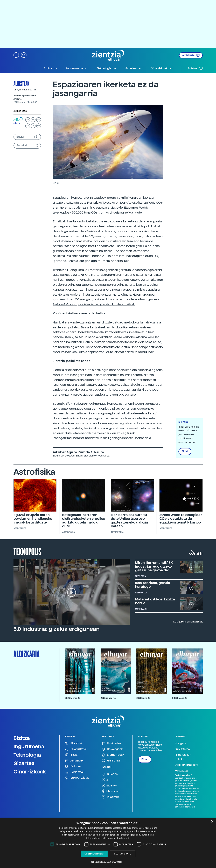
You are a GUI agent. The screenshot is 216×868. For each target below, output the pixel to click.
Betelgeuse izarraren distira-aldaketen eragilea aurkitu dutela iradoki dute (84, 520)
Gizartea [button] (134, 69)
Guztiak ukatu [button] (123, 854)
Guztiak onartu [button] (94, 854)
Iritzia (71, 755)
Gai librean (112, 761)
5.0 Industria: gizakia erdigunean (57, 629)
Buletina (195, 68)
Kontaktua (181, 771)
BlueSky (109, 785)
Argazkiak (74, 761)
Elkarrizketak (76, 749)
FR (39, 120)
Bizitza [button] (51, 69)
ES (33, 120)
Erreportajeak (77, 778)
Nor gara (180, 743)
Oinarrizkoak (30, 772)
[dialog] (108, 843)
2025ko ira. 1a (143, 698)
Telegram (110, 797)
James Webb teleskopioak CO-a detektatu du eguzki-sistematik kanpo (181, 519)
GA (39, 126)
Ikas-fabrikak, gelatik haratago (153, 585)
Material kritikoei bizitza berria (155, 601)
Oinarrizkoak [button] (162, 69)
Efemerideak (113, 755)
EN (28, 126)
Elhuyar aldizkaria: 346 (25, 90)
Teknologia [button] (107, 69)
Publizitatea (182, 749)
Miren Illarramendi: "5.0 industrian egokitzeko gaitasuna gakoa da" (154, 566)
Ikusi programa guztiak (188, 622)
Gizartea (24, 763)
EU (28, 120)
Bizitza (22, 738)
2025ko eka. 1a (180, 698)
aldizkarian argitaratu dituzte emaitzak (94, 304)
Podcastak (75, 772)
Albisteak (21, 83)
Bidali (185, 452)
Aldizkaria (191, 55)
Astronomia (20, 111)
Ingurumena (29, 746)
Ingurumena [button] (77, 69)
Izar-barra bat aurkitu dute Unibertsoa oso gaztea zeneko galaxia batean (129, 520)
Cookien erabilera (187, 765)
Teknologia (27, 755)
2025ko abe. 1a (108, 698)
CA (33, 126)
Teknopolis (27, 551)
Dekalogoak (112, 749)
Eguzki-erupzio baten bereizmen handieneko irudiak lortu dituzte (33, 519)
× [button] (212, 822)
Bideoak (73, 766)
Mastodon (111, 791)
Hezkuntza (111, 743)
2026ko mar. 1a (72, 698)
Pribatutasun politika (183, 757)
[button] (16, 55)
